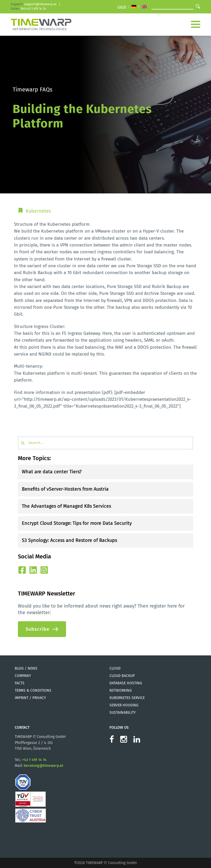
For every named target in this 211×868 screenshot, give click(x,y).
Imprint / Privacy (30, 698)
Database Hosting (126, 683)
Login (122, 7)
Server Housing (124, 705)
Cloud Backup (122, 676)
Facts (20, 683)
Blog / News (26, 668)
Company (23, 676)
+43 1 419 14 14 (34, 760)
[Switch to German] (134, 7)
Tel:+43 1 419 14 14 (33, 9)
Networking (121, 690)
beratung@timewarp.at (43, 766)
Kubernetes (38, 211)
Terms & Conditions (33, 690)
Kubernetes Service (127, 698)
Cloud (115, 668)
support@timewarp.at (40, 4)
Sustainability (123, 713)
